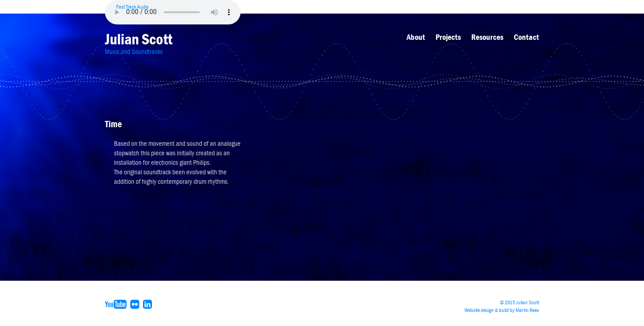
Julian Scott (139, 39)
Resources (487, 37)
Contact (526, 37)
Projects (448, 37)
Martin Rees (527, 310)
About (416, 37)
